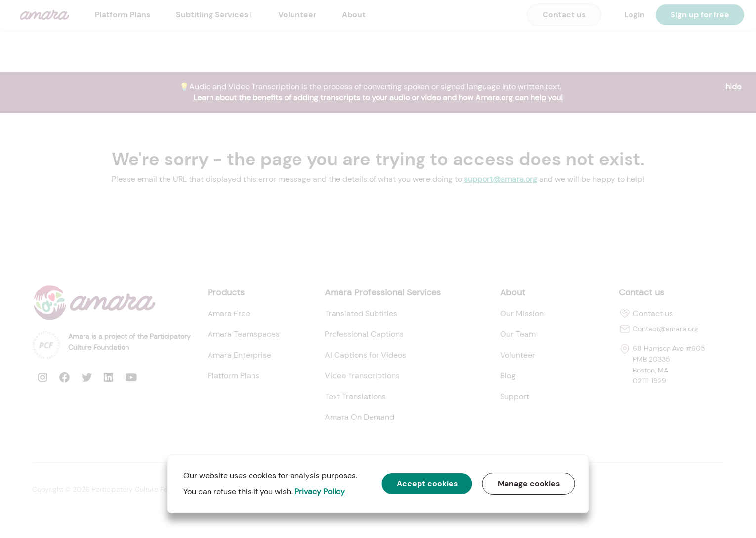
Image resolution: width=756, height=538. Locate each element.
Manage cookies (529, 483)
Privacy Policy (320, 491)
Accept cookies (427, 483)
